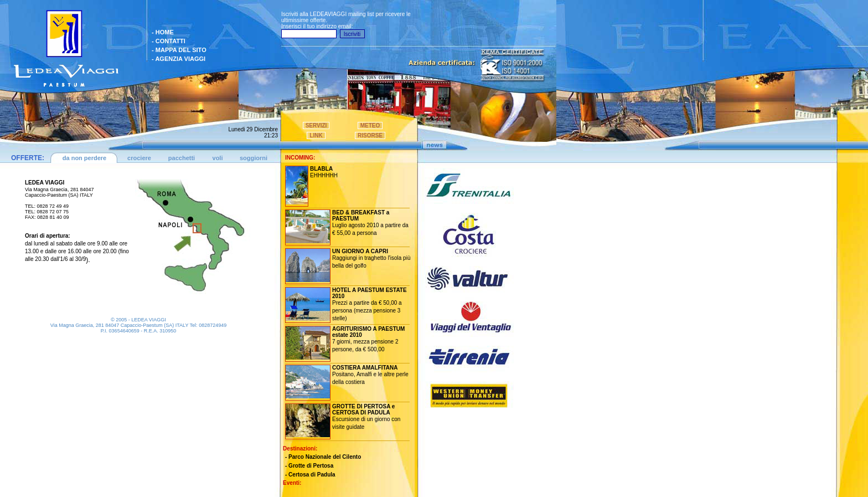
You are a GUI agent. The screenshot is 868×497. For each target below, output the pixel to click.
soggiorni (254, 158)
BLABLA (321, 169)
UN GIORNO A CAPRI (360, 251)
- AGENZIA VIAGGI (179, 59)
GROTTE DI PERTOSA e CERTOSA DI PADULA (363, 409)
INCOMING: (300, 158)
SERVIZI (316, 125)
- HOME (163, 32)
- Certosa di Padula (310, 475)
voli (218, 158)
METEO (370, 125)
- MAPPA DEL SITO (179, 50)
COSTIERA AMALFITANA (365, 368)
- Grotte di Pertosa (309, 466)
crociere (139, 158)
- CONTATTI (169, 41)
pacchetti (182, 158)
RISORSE (370, 135)
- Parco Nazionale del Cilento (323, 457)
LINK (316, 135)
